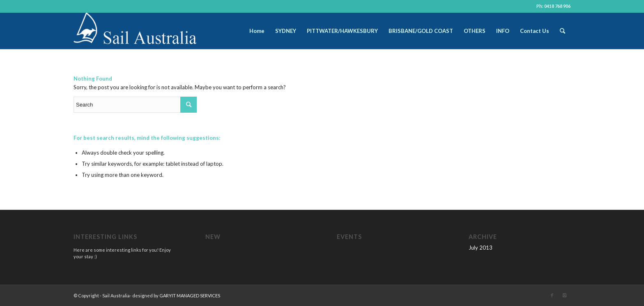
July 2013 (481, 248)
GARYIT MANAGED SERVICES (190, 296)
